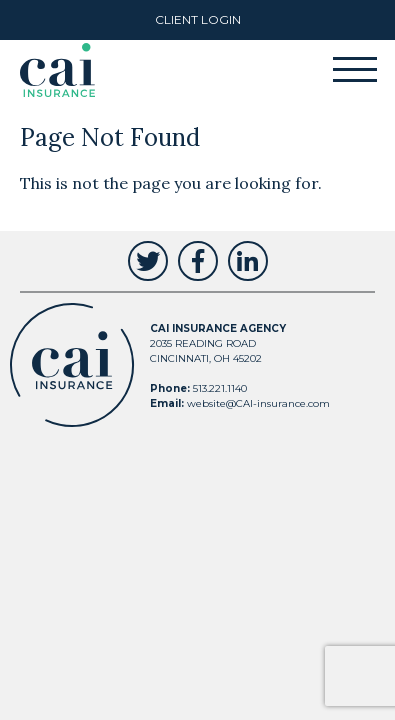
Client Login (198, 19)
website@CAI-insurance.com (258, 403)
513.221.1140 (220, 388)
